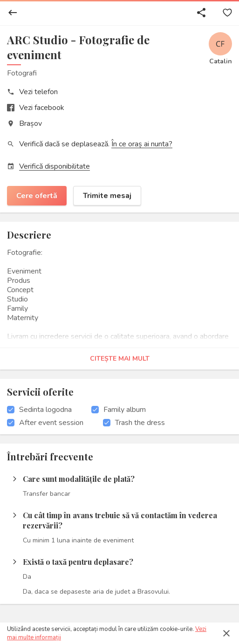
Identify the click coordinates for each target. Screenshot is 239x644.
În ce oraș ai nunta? (142, 144)
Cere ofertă (37, 196)
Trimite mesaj (107, 196)
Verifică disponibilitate (55, 166)
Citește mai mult (120, 359)
